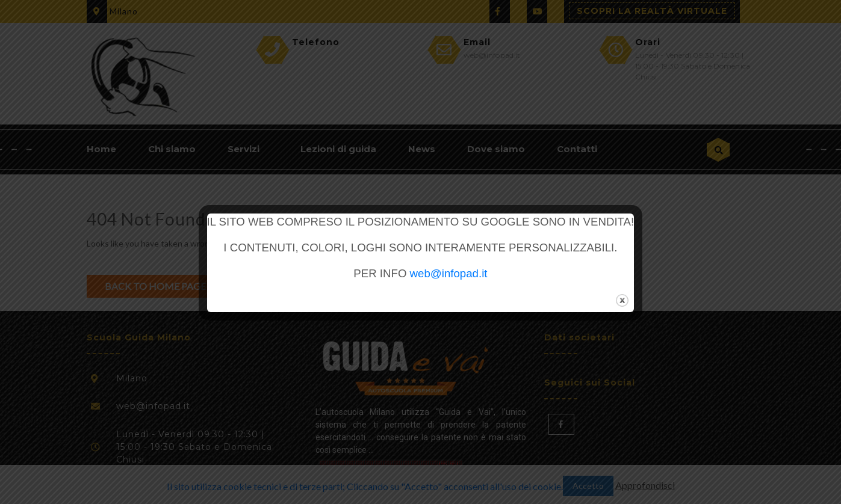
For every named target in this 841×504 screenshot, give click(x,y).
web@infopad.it (449, 273)
